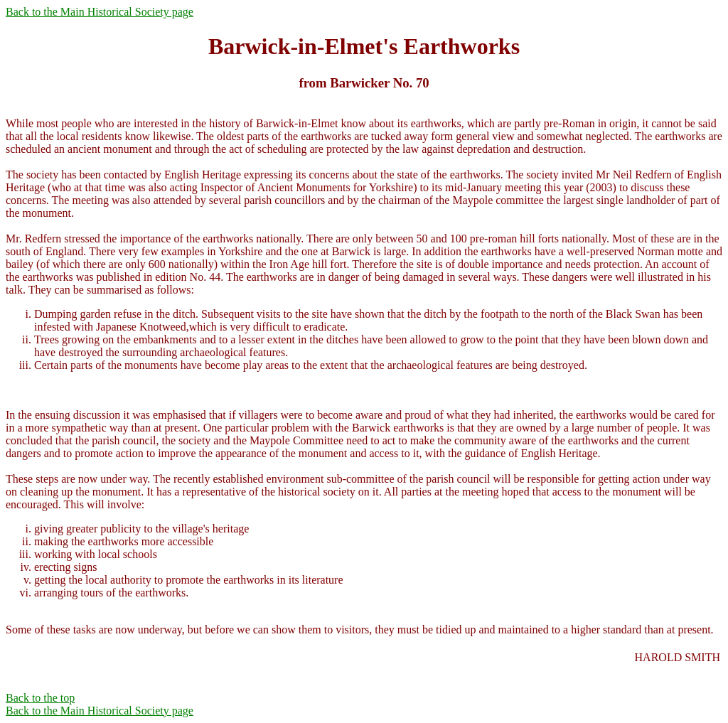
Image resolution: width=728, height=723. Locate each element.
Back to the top (40, 698)
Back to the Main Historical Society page (100, 12)
